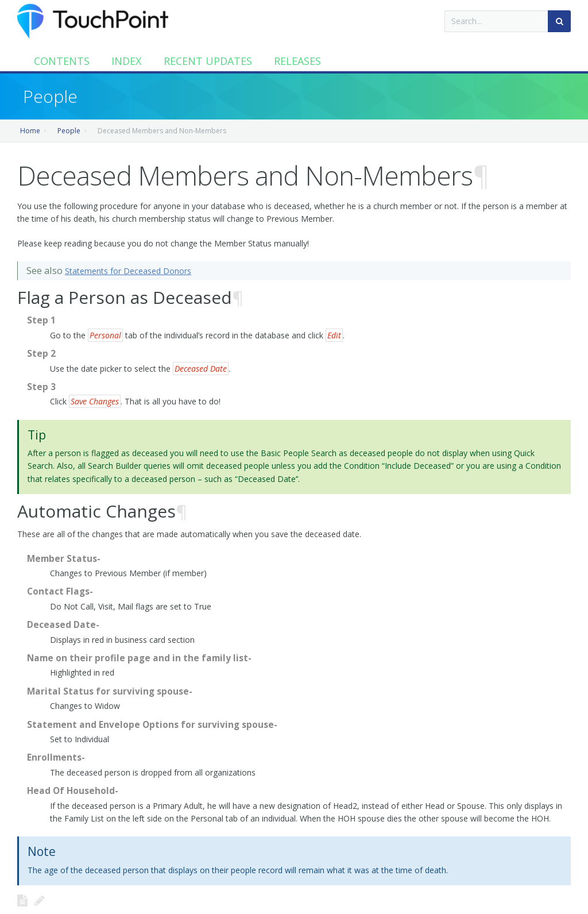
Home (30, 131)
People (69, 131)
